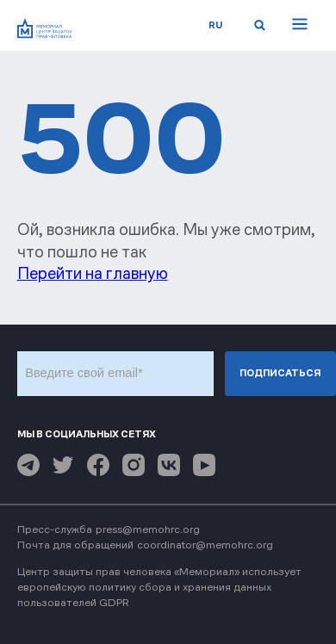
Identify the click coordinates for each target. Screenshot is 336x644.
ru (215, 25)
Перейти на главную (93, 273)
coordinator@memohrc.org (205, 545)
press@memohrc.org (148, 529)
